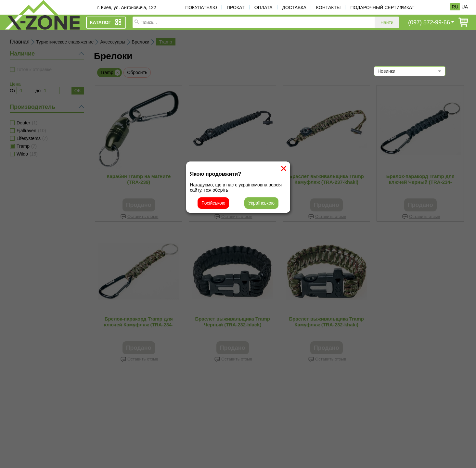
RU (455, 7)
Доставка (294, 7)
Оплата (264, 7)
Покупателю (201, 7)
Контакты (328, 7)
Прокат (236, 7)
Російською (213, 203)
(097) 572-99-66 (429, 22)
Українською (261, 203)
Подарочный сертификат (382, 7)
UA (465, 7)
